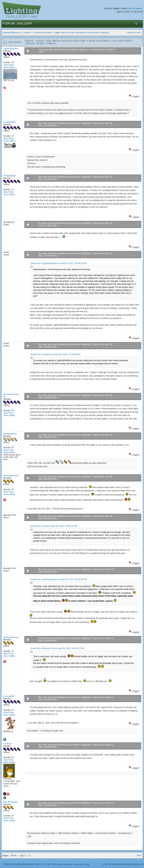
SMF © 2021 (51, 864)
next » (139, 33)
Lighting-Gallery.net (11, 33)
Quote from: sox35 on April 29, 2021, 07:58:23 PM (54, 526)
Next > (15, 855)
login (130, 8)
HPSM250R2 (9, 176)
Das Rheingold (10, 802)
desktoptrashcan (11, 476)
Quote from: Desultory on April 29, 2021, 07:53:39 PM (55, 354)
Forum (9, 24)
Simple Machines (65, 864)
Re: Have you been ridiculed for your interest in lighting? (65, 123)
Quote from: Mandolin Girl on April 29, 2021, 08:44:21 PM (57, 648)
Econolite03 (9, 696)
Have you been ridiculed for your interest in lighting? (85, 33)
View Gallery (9, 67)
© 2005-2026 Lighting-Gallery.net (18, 864)
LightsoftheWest (11, 49)
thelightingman (10, 434)
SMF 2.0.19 (40, 864)
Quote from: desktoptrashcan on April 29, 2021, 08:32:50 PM (59, 579)
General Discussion (43, 33)
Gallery (25, 24)
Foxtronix (8, 744)
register (138, 8)
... (28, 856)
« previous (131, 33)
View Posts (8, 65)
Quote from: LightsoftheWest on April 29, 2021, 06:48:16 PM (58, 263)
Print (139, 855)
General (27, 33)
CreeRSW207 (10, 122)
